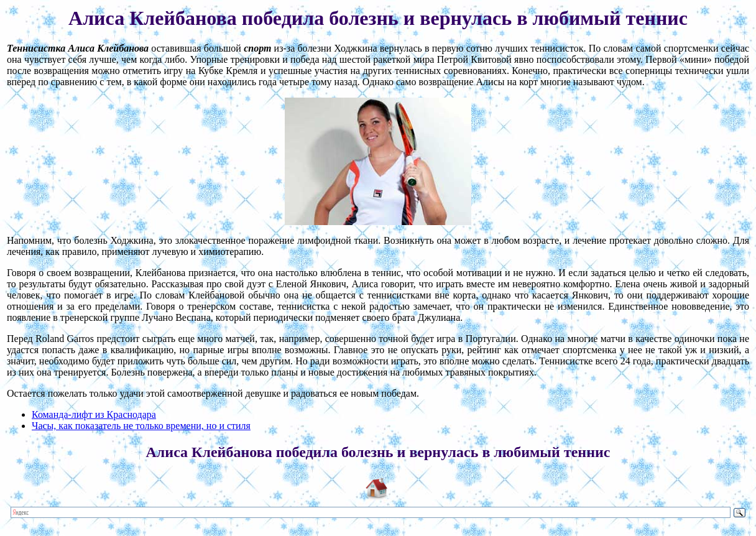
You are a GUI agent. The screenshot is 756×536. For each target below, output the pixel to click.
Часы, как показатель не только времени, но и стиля (141, 426)
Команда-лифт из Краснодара (94, 414)
